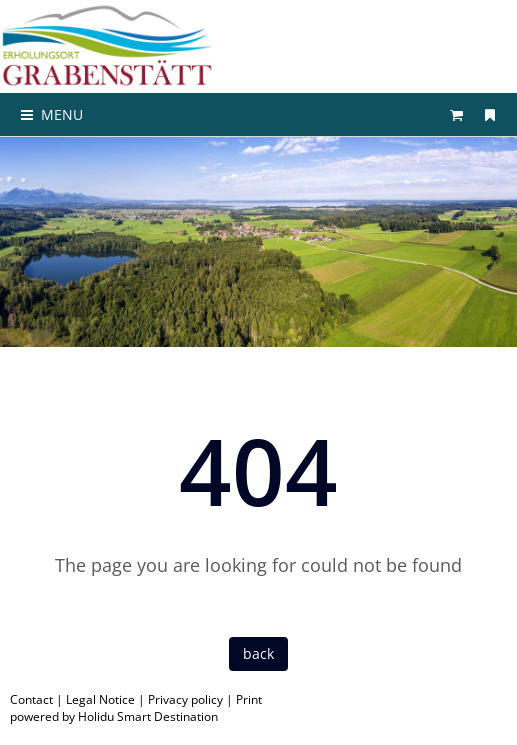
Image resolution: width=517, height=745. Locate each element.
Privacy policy (185, 699)
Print (249, 699)
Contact (31, 699)
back (258, 653)
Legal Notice (100, 699)
